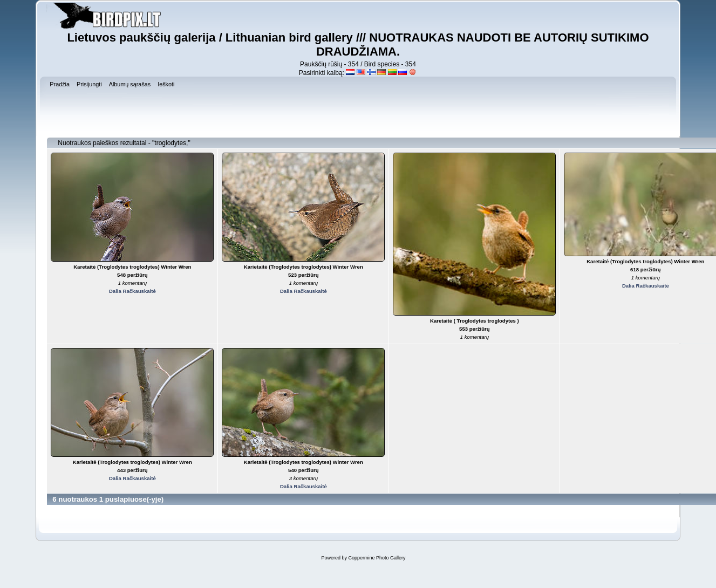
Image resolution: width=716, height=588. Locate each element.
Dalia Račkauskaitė (132, 291)
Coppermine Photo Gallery (377, 558)
